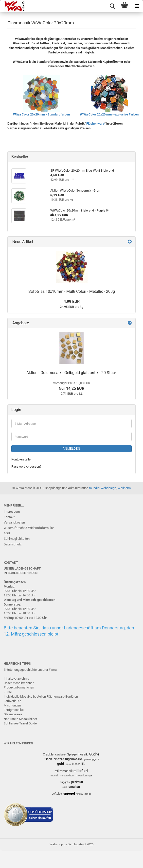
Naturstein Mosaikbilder (20, 719)
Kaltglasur (60, 755)
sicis (65, 787)
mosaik (54, 776)
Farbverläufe (12, 701)
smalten (74, 787)
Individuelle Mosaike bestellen (25, 696)
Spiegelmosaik (77, 754)
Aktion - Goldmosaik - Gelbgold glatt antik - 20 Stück (71, 373)
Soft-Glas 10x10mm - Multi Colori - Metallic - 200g (72, 291)
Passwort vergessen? (26, 467)
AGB (7, 533)
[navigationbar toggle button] (137, 6)
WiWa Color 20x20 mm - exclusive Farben (109, 114)
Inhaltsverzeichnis (16, 679)
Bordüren (72, 696)
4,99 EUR (72, 302)
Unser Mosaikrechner (19, 683)
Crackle (48, 754)
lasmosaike (14, 714)
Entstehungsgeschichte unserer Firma (30, 670)
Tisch (48, 759)
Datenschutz (13, 544)
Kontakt (9, 517)
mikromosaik (64, 771)
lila (83, 764)
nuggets (65, 782)
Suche (94, 754)
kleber (76, 764)
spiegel (69, 793)
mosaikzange (84, 776)
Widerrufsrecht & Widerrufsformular (29, 528)
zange (88, 794)
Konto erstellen (22, 459)
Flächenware (95, 123)
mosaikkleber (67, 776)
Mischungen (12, 705)
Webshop (56, 844)
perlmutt (77, 782)
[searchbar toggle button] (112, 6)
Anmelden (71, 449)
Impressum (12, 512)
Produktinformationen (19, 687)
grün (68, 764)
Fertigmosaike (14, 710)
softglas (57, 794)
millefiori (81, 771)
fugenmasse (74, 759)
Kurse (8, 692)
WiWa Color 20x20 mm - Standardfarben (41, 114)
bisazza (59, 759)
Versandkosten (14, 522)
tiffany (80, 794)
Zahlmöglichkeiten (17, 539)
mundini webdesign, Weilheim (110, 488)
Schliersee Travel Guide (20, 723)
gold (61, 764)
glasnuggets (92, 759)
